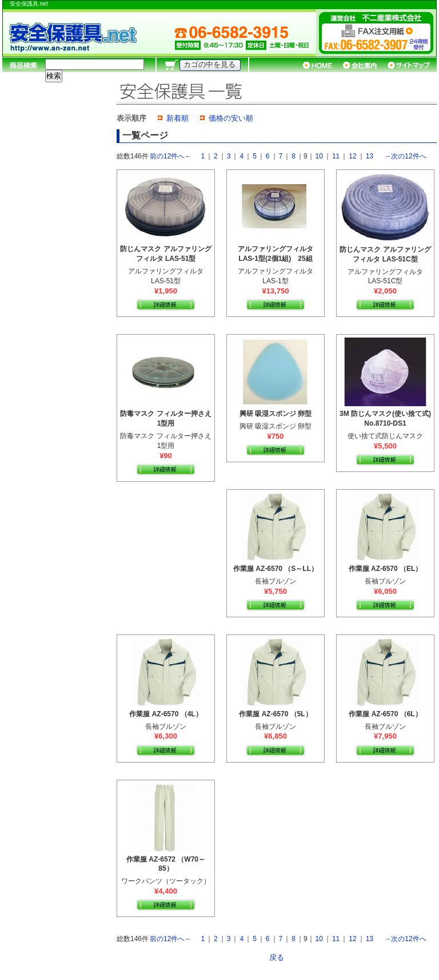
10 (319, 156)
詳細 (166, 305)
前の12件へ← (171, 156)
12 (352, 156)
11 (336, 156)
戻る (277, 957)
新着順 (177, 118)
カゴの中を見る (209, 64)
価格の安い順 (231, 118)
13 (370, 156)
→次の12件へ (405, 156)
